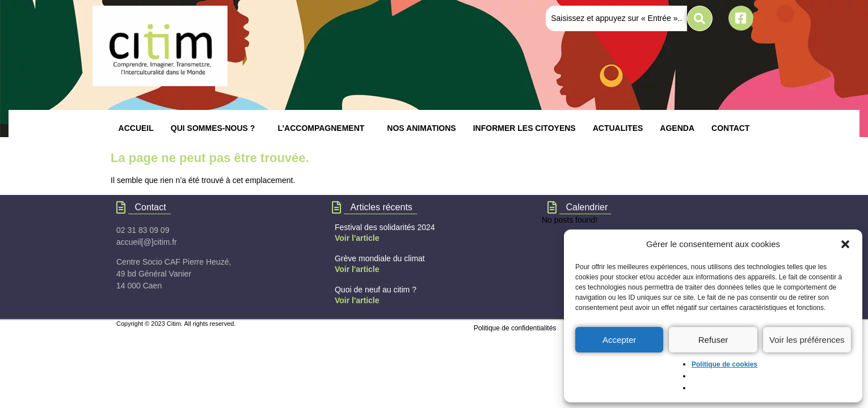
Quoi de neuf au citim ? (376, 290)
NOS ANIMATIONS (421, 128)
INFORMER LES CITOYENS (524, 128)
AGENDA (677, 128)
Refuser (713, 340)
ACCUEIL (136, 128)
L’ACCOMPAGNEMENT (321, 128)
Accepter (619, 340)
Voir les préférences (807, 340)
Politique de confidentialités (515, 328)
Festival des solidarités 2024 (385, 227)
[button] (845, 244)
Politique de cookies (724, 364)
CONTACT (730, 128)
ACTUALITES (618, 128)
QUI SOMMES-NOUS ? (213, 128)
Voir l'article (357, 238)
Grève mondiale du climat (380, 258)
